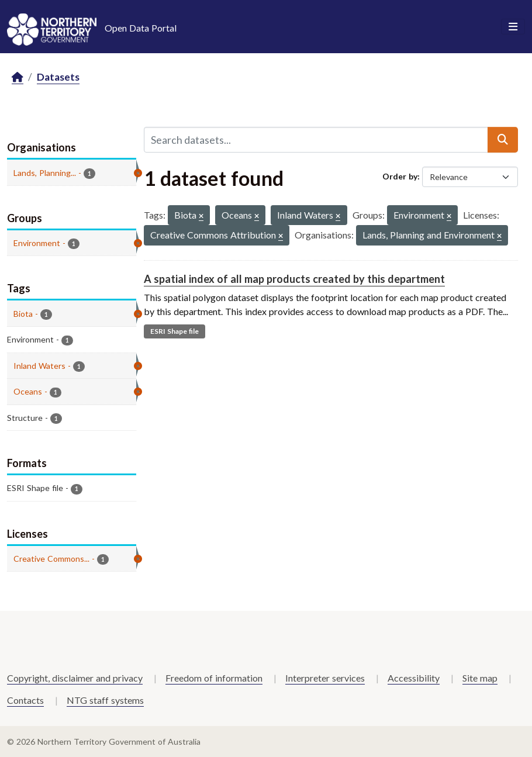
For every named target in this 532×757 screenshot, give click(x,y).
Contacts (25, 700)
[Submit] (503, 140)
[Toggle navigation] (513, 27)
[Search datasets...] (316, 140)
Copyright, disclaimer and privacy (75, 678)
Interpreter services (325, 678)
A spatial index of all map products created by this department (294, 279)
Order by (400, 176)
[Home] (18, 77)
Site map (480, 678)
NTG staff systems (105, 700)
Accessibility (414, 678)
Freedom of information (214, 678)
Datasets (58, 77)
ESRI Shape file (175, 331)
